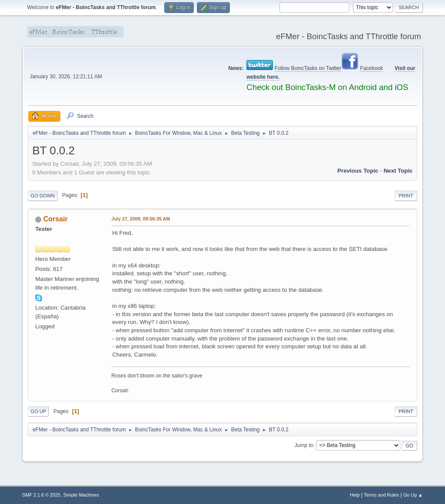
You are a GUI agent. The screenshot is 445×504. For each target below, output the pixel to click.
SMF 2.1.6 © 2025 (41, 495)
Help (355, 495)
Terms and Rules (381, 495)
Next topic (398, 171)
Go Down (43, 196)
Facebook (372, 68)
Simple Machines (81, 495)
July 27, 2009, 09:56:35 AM (141, 219)
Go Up (38, 411)
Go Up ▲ (413, 495)
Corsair (56, 219)
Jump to (304, 445)
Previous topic (358, 171)
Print (406, 196)
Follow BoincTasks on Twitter (308, 68)
